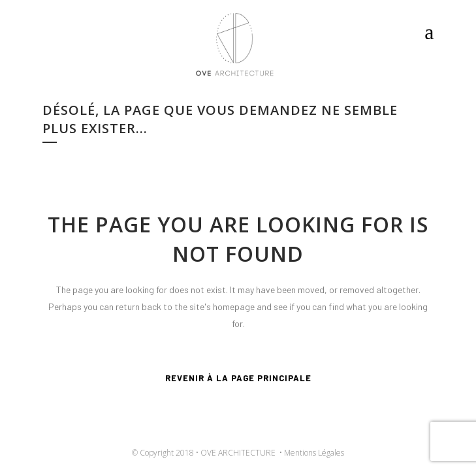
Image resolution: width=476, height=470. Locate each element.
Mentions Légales (314, 453)
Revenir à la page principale (238, 378)
